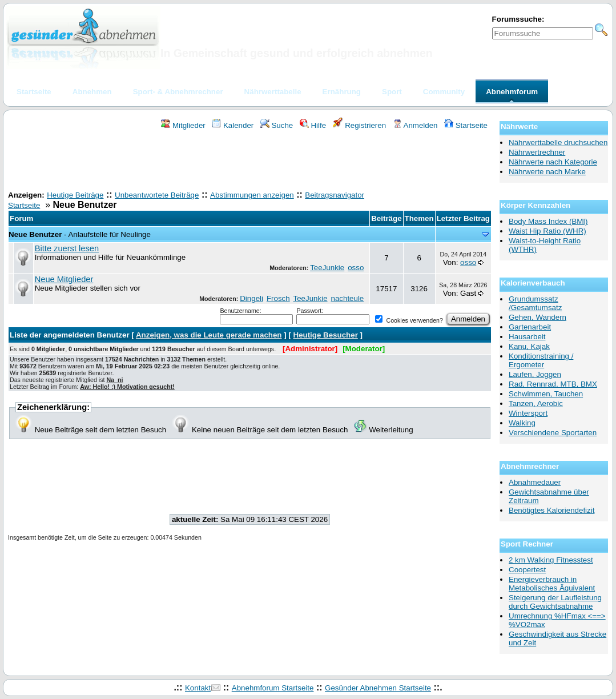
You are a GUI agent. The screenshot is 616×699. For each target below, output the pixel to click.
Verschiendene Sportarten (553, 433)
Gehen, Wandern (538, 317)
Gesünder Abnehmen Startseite (378, 688)
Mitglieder (183, 125)
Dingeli (251, 298)
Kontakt (198, 688)
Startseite (466, 125)
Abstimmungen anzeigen (252, 195)
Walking (522, 423)
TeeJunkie (327, 268)
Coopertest (527, 570)
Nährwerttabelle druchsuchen (558, 142)
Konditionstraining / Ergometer (541, 360)
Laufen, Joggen (535, 374)
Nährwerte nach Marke (547, 172)
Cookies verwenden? (409, 320)
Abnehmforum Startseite (273, 688)
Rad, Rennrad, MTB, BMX (553, 384)
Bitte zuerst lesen (67, 248)
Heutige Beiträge (75, 195)
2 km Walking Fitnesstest (551, 560)
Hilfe (313, 125)
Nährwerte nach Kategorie (553, 162)
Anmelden (415, 125)
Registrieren (360, 125)
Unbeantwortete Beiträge (157, 195)
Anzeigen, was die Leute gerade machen (209, 335)
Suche (277, 125)
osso (356, 268)
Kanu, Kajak (529, 346)
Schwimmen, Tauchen (546, 394)
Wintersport (528, 413)
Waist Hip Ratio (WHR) (547, 231)
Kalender (233, 125)
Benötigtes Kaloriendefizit (551, 510)
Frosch (278, 298)
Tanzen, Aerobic (536, 403)
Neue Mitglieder (64, 279)
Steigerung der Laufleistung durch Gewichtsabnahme (555, 602)
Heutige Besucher (326, 335)
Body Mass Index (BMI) (548, 221)
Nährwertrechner (537, 152)
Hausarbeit (527, 337)
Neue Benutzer (35, 234)
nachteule (347, 298)
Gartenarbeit (530, 327)
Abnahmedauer (535, 482)
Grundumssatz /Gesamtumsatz (535, 303)
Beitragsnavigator (335, 195)
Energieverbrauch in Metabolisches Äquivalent (552, 584)
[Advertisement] (250, 162)
